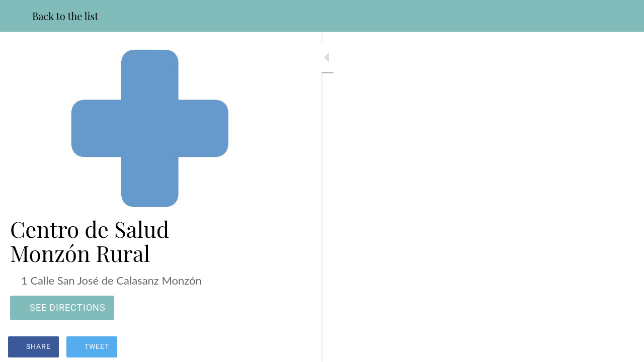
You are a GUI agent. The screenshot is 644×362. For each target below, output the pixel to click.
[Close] (16, 16)
